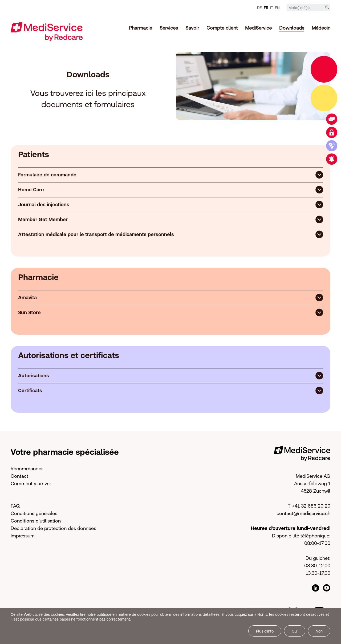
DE (259, 8)
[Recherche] (327, 7)
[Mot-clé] (309, 8)
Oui (295, 631)
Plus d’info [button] (265, 631)
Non (319, 631)
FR (266, 8)
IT (272, 8)
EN (277, 8)
